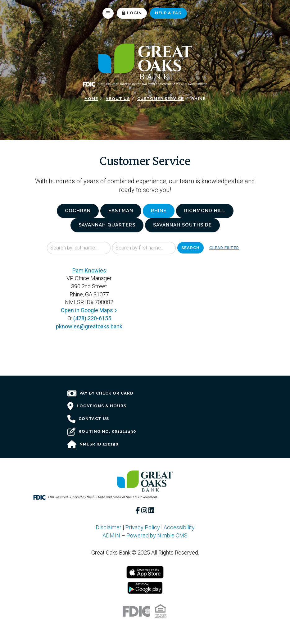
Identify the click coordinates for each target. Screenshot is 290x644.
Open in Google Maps (89, 310)
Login (132, 13)
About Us (118, 99)
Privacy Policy (143, 527)
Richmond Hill (205, 211)
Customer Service (161, 99)
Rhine (159, 211)
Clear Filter (224, 248)
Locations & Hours (97, 406)
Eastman (121, 211)
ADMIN (111, 535)
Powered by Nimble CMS (157, 535)
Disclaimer (109, 527)
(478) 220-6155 (92, 318)
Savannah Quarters (107, 225)
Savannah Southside (182, 225)
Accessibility (179, 527)
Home (91, 99)
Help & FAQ (168, 13)
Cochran (78, 211)
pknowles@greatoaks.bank (89, 326)
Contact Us (88, 419)
